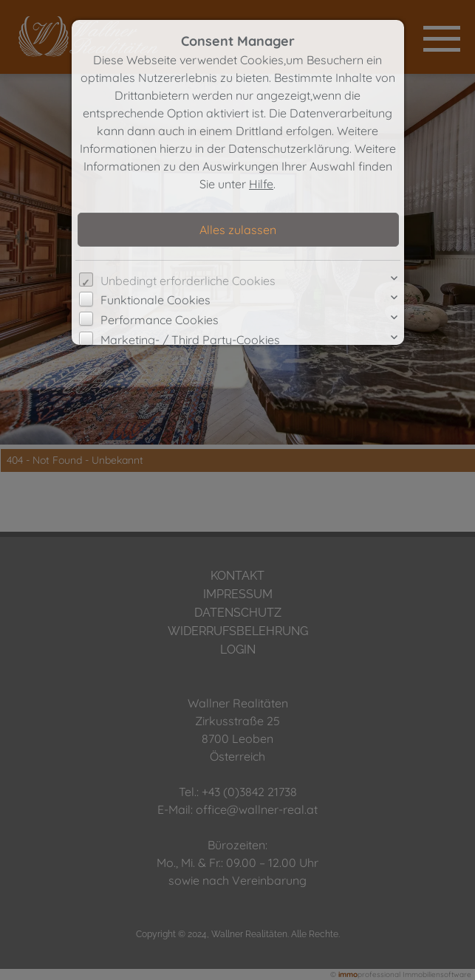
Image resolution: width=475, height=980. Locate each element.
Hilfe (261, 184)
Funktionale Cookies (156, 300)
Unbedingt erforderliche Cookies (188, 281)
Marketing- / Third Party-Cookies (190, 340)
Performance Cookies (160, 320)
